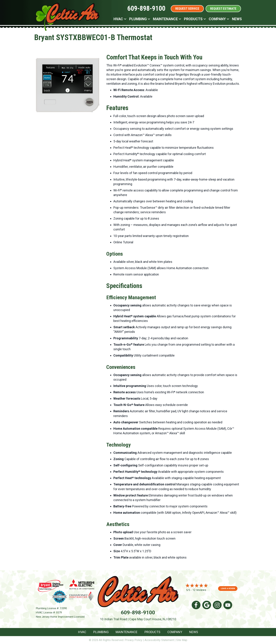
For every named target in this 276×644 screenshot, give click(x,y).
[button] (125, 19)
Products (193, 19)
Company (217, 19)
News (237, 19)
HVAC (118, 19)
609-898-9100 (146, 8)
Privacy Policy (133, 640)
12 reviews (199, 590)
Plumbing (138, 19)
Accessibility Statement (159, 640)
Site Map (182, 640)
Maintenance (165, 19)
